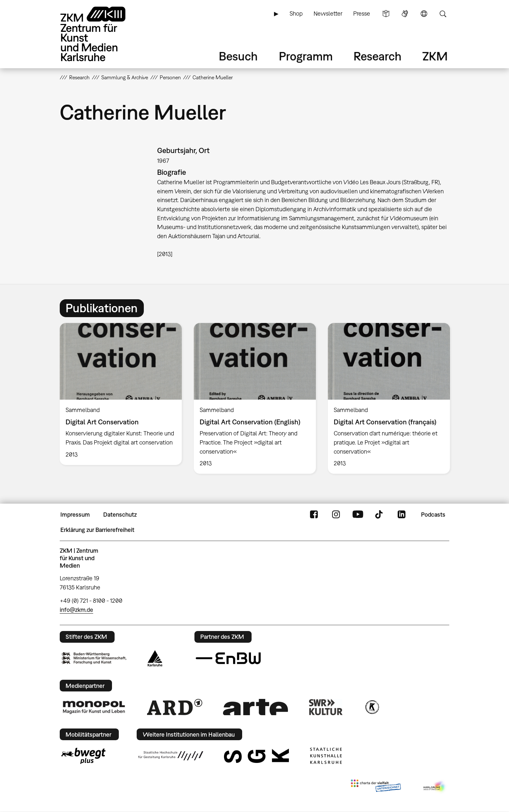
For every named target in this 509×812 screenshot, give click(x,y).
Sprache (424, 14)
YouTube (358, 515)
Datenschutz (120, 515)
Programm (306, 56)
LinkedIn (402, 515)
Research (378, 56)
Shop (296, 13)
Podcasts (433, 515)
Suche (443, 14)
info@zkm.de (76, 610)
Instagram (336, 515)
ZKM (435, 56)
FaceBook (314, 515)
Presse (362, 13)
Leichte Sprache (386, 14)
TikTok (380, 515)
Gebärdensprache (405, 14)
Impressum (75, 515)
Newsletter (328, 13)
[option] (121, 394)
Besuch (238, 56)
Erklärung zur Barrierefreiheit (97, 530)
